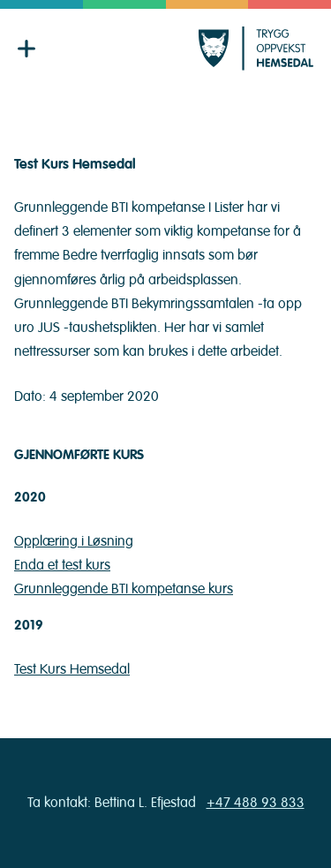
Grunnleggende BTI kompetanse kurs (124, 589)
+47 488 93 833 (256, 803)
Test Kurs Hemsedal (72, 669)
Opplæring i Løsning (74, 541)
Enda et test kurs (62, 565)
